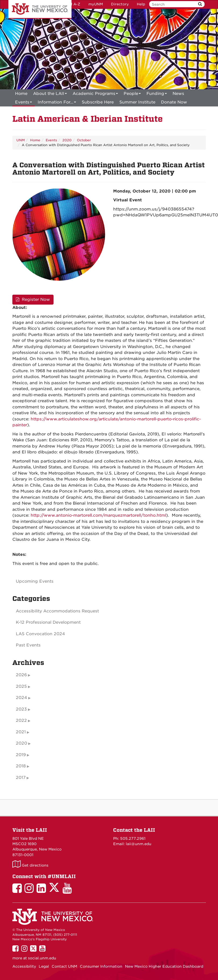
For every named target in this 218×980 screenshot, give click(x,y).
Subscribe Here (98, 102)
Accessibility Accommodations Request (57, 611)
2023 (21, 709)
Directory (120, 4)
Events (24, 103)
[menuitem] (21, 94)
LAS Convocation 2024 (40, 634)
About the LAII (50, 95)
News (178, 94)
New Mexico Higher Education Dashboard (164, 966)
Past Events (28, 645)
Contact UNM (64, 966)
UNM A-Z (72, 4)
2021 (21, 732)
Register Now (33, 299)
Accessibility (24, 966)
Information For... (57, 103)
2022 (21, 720)
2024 (22, 698)
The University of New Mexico (40, 9)
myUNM (96, 4)
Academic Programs (95, 95)
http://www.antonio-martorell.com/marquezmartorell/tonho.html (98, 515)
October (84, 140)
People (132, 95)
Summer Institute (137, 102)
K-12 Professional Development (48, 622)
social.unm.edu (42, 958)
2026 (21, 675)
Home (21, 94)
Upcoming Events (35, 581)
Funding (157, 95)
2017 (21, 778)
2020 (67, 140)
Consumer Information (101, 966)
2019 (21, 755)
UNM (21, 140)
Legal (44, 966)
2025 (21, 686)
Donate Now (174, 102)
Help (141, 4)
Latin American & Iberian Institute (87, 119)
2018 (21, 766)
